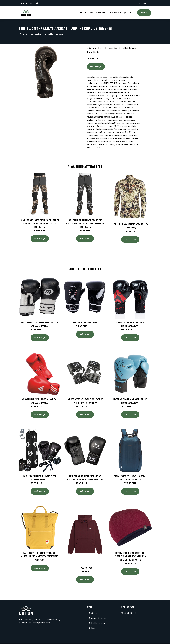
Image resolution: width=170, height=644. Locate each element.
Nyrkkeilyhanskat (55, 34)
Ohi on (82, 13)
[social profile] (37, 3)
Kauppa (144, 13)
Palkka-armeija (118, 13)
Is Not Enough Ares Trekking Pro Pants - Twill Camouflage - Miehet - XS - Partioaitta (40, 223)
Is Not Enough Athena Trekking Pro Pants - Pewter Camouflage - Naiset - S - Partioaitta (85, 223)
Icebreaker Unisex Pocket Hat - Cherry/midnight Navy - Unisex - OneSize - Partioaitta (130, 556)
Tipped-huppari (85, 568)
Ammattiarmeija (98, 13)
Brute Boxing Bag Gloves (85, 322)
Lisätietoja (96, 66)
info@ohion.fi (144, 3)
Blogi (133, 13)
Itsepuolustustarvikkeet (33, 34)
